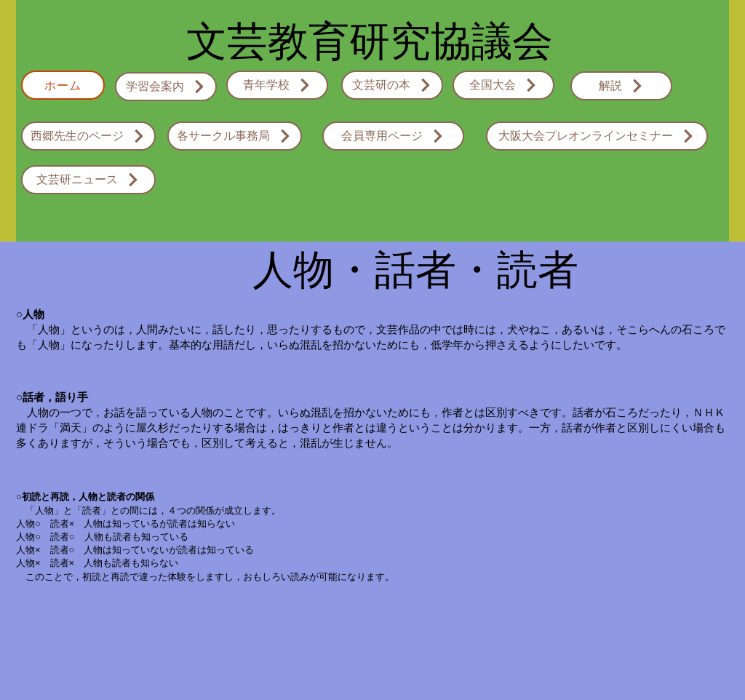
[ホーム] (63, 85)
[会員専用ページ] (393, 136)
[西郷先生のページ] (88, 136)
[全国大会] (503, 85)
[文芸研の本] (392, 85)
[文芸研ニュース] (88, 180)
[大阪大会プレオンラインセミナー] (597, 136)
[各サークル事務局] (235, 136)
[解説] (621, 86)
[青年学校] (277, 85)
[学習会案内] (166, 87)
